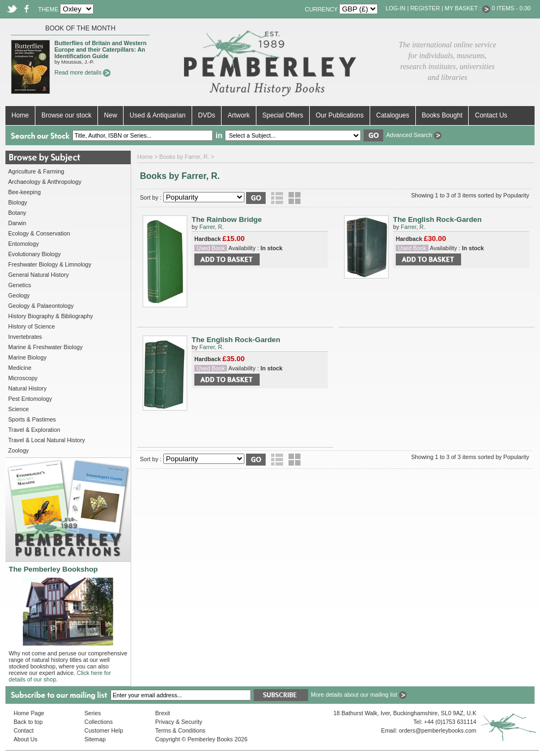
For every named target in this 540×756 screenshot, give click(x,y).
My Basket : (468, 8)
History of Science (32, 326)
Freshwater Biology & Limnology (50, 264)
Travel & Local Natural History (47, 440)
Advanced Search (413, 135)
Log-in (395, 8)
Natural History (27, 388)
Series (93, 713)
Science (19, 409)
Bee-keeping (24, 192)
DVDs (207, 115)
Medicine (20, 368)
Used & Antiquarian (158, 115)
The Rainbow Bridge (227, 219)
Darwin (17, 223)
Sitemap (95, 739)
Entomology (23, 244)
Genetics (20, 285)
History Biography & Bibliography (51, 316)
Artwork (239, 115)
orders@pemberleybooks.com (438, 730)
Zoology (19, 450)
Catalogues (393, 115)
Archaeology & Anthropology (45, 182)
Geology (19, 295)
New (111, 115)
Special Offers (283, 115)
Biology (18, 202)
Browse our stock (66, 115)
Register (425, 8)
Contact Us (491, 115)
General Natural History (38, 275)
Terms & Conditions (180, 730)
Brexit (162, 713)
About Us (26, 739)
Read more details (82, 72)
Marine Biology (27, 357)
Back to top (28, 722)
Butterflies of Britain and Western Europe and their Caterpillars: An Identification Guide (100, 49)
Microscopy (23, 378)
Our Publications (340, 115)
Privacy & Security (179, 722)
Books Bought (442, 115)
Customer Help (104, 730)
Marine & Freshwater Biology (45, 347)
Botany (17, 213)
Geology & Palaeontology (41, 306)
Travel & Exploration (34, 430)
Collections (99, 722)
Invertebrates (25, 337)
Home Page (29, 713)
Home (20, 115)
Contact (24, 730)
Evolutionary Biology (35, 254)
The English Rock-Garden (437, 219)
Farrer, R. (211, 227)
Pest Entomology (30, 399)
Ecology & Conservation (39, 233)
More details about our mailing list (359, 695)
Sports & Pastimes (32, 419)
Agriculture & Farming (36, 171)
